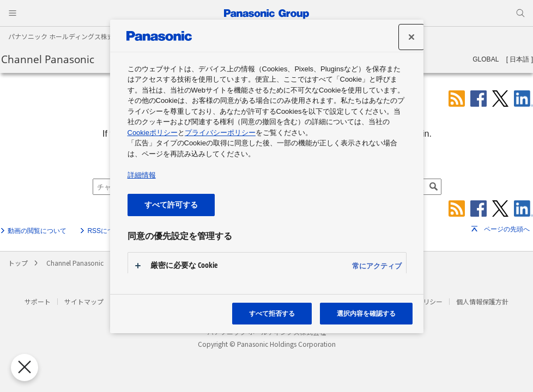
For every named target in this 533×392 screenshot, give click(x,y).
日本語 (519, 59)
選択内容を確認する (366, 313)
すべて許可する (171, 204)
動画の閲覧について (37, 231)
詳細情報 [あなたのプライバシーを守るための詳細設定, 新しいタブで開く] (142, 175)
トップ (18, 263)
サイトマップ (84, 301)
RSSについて (107, 231)
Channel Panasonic (48, 59)
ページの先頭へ (507, 229)
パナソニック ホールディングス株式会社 (68, 36)
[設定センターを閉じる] (411, 37)
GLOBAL (486, 59)
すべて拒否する (272, 313)
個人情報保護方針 (482, 301)
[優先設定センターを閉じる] (21, 367)
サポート (38, 301)
